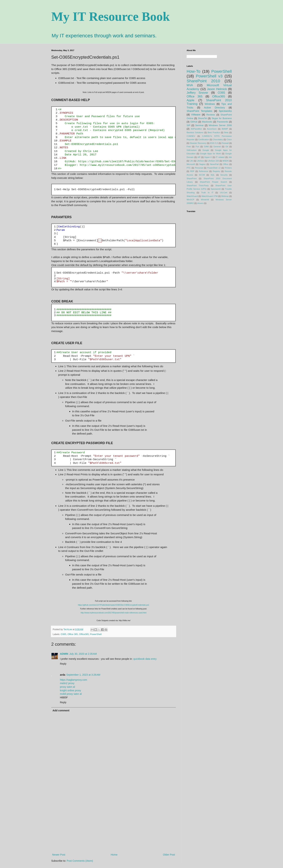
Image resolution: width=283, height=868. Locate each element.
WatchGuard (192, 196)
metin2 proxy (67, 683)
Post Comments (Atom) (80, 861)
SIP (188, 125)
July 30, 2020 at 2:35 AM (83, 654)
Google (206, 150)
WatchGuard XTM (209, 196)
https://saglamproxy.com (74, 680)
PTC (189, 168)
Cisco (229, 139)
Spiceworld (216, 189)
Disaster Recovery (198, 143)
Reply (63, 664)
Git (227, 147)
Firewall (225, 143)
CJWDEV (191, 136)
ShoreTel (203, 118)
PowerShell (96, 634)
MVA (190, 85)
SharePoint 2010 (203, 81)
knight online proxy (70, 690)
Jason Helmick (217, 89)
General (217, 147)
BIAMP (225, 129)
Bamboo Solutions (195, 132)
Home (114, 855)
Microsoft (191, 164)
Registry (216, 171)
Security (224, 175)
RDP (192, 171)
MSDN (226, 161)
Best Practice (214, 132)
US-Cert (224, 193)
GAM (206, 147)
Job (230, 157)
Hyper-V (208, 157)
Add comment (61, 710)
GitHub (194, 122)
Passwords (223, 122)
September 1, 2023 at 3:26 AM (83, 675)
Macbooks (207, 122)
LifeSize (200, 161)
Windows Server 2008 (220, 125)
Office (226, 164)
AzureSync (212, 129)
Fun (197, 147)
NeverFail (214, 164)
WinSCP (190, 200)
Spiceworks (225, 111)
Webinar (225, 196)
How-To (193, 71)
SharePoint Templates (199, 111)
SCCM (202, 175)
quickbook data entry (145, 659)
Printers (228, 168)
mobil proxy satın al (71, 694)
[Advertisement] (114, 823)
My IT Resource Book (111, 17)
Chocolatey (218, 139)
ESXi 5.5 (214, 143)
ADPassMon (196, 129)
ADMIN (64, 654)
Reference (204, 171)
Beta (226, 132)
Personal (199, 168)
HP (199, 157)
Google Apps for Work (210, 154)
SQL (213, 175)
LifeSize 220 (213, 161)
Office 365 (73, 634)
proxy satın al (67, 687)
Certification (204, 139)
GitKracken (192, 150)
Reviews (211, 115)
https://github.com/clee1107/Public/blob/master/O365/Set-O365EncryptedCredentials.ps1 (114, 605)
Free (189, 147)
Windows (210, 104)
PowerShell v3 (209, 76)
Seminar (200, 125)
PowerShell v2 (214, 168)
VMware (196, 115)
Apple (191, 100)
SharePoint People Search (213, 182)
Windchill (205, 200)
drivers (200, 203)
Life (191, 161)
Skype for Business (222, 118)
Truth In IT (207, 193)
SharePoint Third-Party (198, 186)
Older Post (169, 855)
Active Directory (214, 108)
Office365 (84, 634)
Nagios (202, 164)
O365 (63, 634)
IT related (220, 157)
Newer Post (59, 855)
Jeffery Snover (197, 93)
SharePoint (192, 178)
